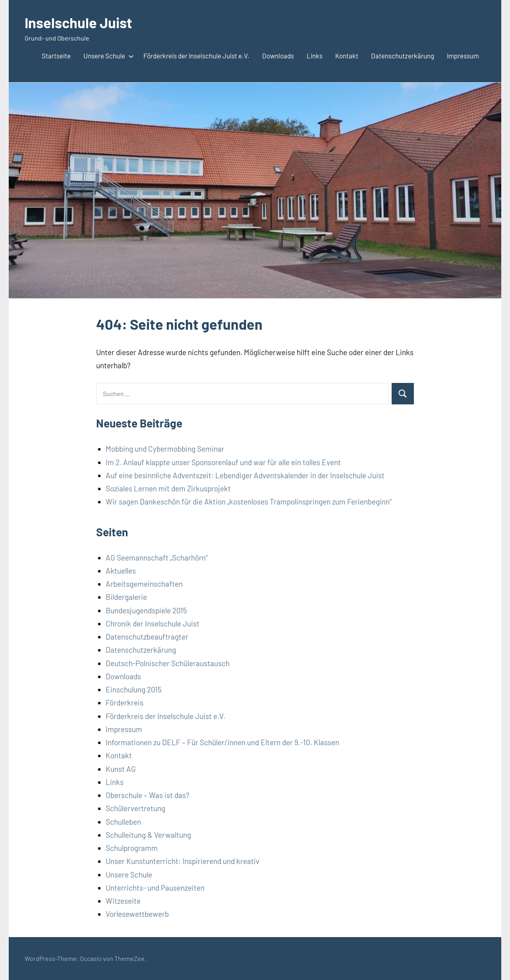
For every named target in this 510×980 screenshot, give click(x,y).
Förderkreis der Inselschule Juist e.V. (196, 56)
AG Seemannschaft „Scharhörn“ (157, 558)
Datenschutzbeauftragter (147, 637)
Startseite (56, 56)
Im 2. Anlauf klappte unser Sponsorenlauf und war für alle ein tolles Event (223, 462)
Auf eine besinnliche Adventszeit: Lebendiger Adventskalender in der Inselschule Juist (245, 475)
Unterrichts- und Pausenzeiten (155, 888)
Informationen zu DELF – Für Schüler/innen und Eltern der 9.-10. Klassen (222, 742)
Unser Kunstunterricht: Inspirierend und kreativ (183, 861)
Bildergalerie (126, 597)
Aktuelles (121, 571)
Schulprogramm (132, 848)
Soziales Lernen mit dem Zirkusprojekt (168, 488)
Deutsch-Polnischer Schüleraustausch (168, 663)
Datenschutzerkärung (403, 56)
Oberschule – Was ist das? (148, 795)
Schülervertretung (135, 808)
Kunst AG (121, 769)
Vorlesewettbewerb (137, 914)
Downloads (278, 56)
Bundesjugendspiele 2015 (146, 610)
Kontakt (347, 56)
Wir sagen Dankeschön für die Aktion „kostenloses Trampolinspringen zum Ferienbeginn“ (249, 502)
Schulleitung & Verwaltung (148, 835)
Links (315, 56)
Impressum (463, 56)
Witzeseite (123, 901)
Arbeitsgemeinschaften (144, 584)
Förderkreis (125, 703)
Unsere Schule (107, 56)
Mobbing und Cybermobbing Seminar (165, 449)
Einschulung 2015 (134, 689)
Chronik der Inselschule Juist (153, 623)
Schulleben (123, 822)
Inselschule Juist (78, 22)
